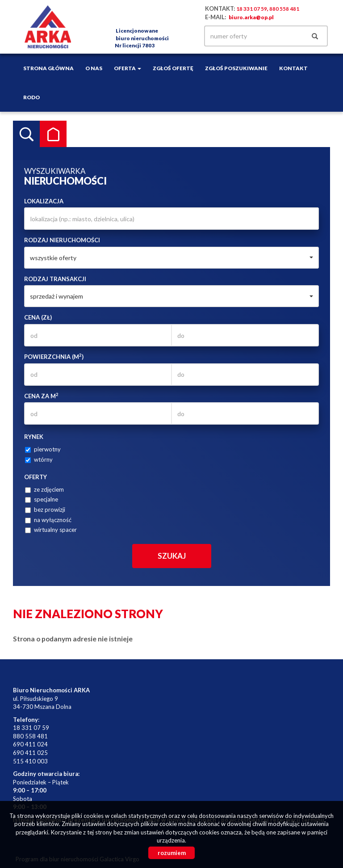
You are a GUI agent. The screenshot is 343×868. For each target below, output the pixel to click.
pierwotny (43, 449)
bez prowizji (45, 510)
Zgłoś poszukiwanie (236, 68)
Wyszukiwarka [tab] (26, 134)
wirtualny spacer (51, 530)
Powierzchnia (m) (54, 356)
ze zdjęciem (44, 489)
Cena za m (41, 396)
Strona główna (48, 68)
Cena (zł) (38, 317)
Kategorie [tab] (53, 134)
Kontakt (293, 68)
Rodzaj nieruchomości (62, 240)
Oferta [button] (128, 68)
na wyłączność (48, 520)
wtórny (39, 459)
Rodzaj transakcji (55, 279)
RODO (31, 97)
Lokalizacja (44, 201)
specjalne (42, 499)
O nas (94, 68)
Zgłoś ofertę (173, 68)
